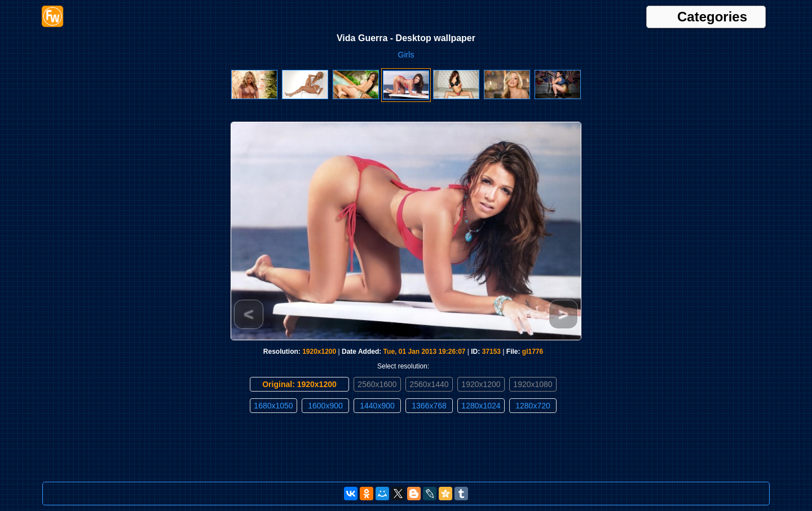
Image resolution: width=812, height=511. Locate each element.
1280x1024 (481, 406)
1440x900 (377, 406)
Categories (712, 17)
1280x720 (533, 406)
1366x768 (429, 406)
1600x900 (325, 406)
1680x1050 (273, 406)
